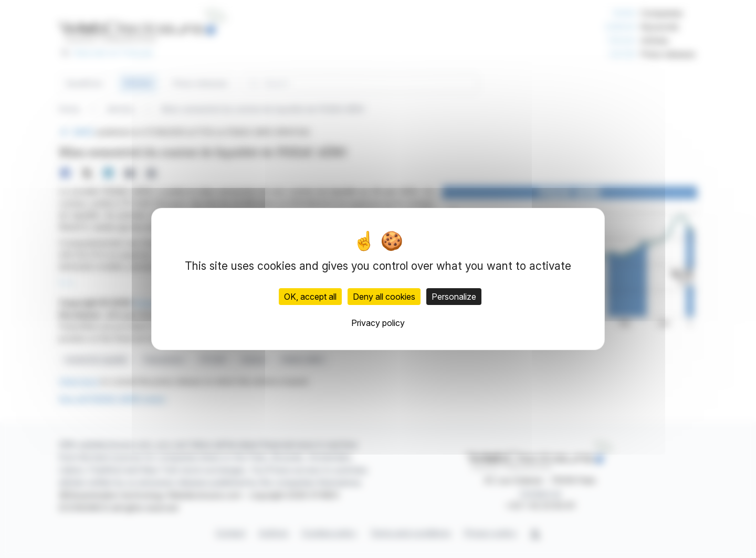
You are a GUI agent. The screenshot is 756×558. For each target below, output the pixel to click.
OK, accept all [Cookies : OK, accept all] (310, 297)
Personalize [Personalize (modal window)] (454, 297)
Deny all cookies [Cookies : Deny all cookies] (384, 297)
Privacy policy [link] (378, 323)
